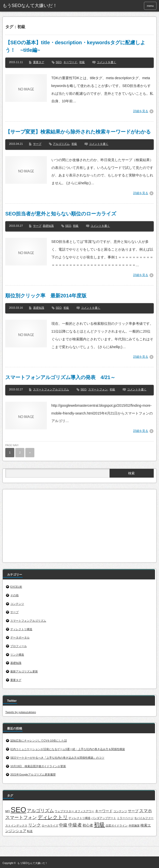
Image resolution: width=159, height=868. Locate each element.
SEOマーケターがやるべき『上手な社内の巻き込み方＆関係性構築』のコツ (57, 758)
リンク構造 (17, 655)
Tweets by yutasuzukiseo (21, 712)
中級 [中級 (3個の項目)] (63, 825)
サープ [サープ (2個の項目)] (133, 811)
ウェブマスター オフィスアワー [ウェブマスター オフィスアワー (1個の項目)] (74, 811)
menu (150, 6)
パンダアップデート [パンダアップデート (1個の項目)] (104, 818)
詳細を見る (141, 111)
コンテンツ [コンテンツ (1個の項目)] (120, 811)
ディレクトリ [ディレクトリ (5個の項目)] (53, 817)
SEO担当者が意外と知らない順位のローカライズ (61, 214)
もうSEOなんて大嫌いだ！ (32, 863)
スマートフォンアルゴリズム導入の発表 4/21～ (60, 377)
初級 (82, 62)
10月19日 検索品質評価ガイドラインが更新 (38, 766)
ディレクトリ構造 (21, 629)
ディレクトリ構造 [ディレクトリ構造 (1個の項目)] (79, 818)
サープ (37, 144)
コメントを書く (106, 62)
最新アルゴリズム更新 (24, 671)
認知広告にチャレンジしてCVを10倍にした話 (39, 741)
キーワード (70, 62)
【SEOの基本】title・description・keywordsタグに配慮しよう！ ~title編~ (75, 46)
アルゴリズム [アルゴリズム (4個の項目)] (40, 811)
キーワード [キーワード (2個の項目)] (104, 811)
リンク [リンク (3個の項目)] (34, 825)
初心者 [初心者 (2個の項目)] (88, 825)
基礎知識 (48, 226)
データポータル (20, 637)
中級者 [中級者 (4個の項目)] (75, 825)
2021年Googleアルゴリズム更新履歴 (33, 774)
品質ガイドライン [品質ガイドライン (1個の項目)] (117, 826)
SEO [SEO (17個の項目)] (18, 810)
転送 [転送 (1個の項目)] (30, 831)
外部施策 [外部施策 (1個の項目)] (134, 826)
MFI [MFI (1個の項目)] (8, 811)
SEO (59, 62)
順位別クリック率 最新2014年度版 (46, 296)
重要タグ (39, 62)
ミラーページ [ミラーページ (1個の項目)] (125, 818)
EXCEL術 (16, 587)
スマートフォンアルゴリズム (51, 389)
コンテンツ (17, 604)
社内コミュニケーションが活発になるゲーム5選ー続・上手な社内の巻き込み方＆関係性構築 (68, 749)
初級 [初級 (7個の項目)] (99, 825)
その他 (14, 595)
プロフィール (19, 646)
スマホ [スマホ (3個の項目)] (146, 811)
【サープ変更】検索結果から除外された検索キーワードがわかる (78, 132)
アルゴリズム (61, 144)
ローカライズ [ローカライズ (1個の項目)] (50, 826)
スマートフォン (98, 389)
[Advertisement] (79, 525)
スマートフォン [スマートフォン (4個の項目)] (21, 817)
